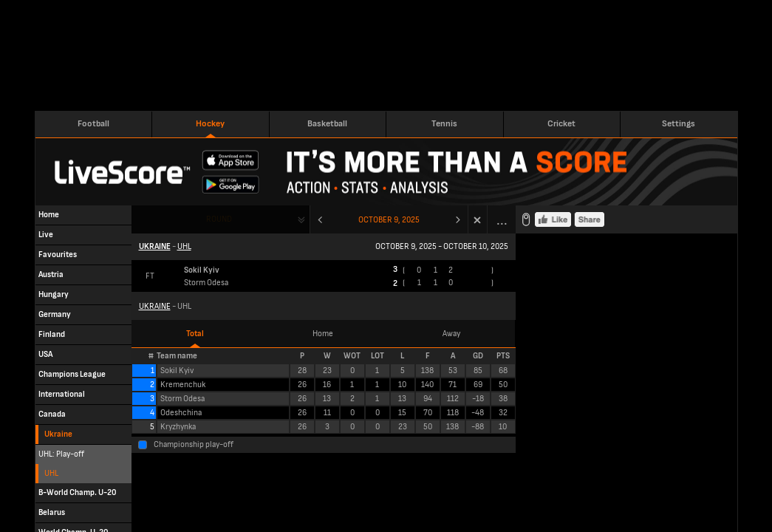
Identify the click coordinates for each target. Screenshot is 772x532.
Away (451, 334)
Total (195, 334)
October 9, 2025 (389, 220)
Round (219, 219)
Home (323, 334)
